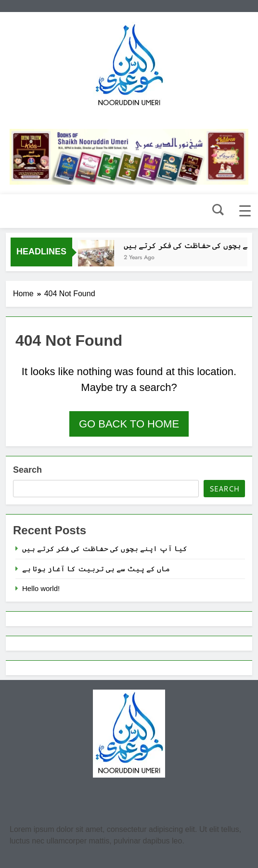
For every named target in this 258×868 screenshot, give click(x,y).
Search (27, 470)
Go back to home (129, 424)
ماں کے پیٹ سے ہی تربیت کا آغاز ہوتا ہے (96, 569)
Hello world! (41, 588)
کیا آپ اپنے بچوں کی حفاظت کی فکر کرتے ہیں (105, 548)
